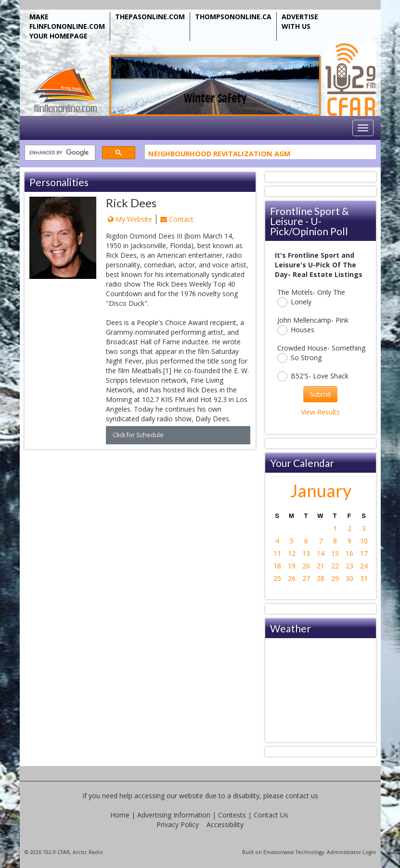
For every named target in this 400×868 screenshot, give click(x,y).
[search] (59, 153)
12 (292, 553)
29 (335, 578)
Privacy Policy (178, 824)
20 (306, 566)
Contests (232, 815)
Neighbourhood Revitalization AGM (219, 155)
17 (364, 553)
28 (321, 578)
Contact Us (271, 815)
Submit (320, 394)
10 (364, 541)
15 (335, 553)
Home (120, 815)
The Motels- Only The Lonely (311, 297)
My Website (130, 219)
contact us (302, 796)
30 (349, 578)
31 (364, 578)
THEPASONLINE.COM (150, 17)
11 (277, 553)
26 (292, 578)
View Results (320, 412)
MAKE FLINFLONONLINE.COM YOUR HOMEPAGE (67, 26)
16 (349, 553)
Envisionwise (279, 852)
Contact (177, 219)
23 (349, 566)
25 (277, 578)
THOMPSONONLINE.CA (233, 17)
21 (321, 566)
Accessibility (225, 824)
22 (335, 566)
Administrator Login (351, 852)
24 (364, 566)
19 (292, 566)
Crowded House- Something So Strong (321, 353)
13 (306, 553)
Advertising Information (174, 815)
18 (277, 566)
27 (306, 578)
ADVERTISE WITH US (300, 21)
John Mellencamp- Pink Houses (313, 325)
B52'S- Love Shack (313, 376)
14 (321, 553)
